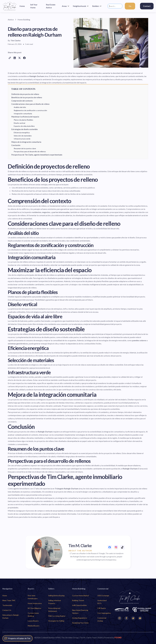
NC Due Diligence (34, 608)
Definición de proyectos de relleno (25, 94)
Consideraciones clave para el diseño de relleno (30, 104)
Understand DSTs (102, 602)
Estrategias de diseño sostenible (24, 129)
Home (5, 596)
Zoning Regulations (80, 618)
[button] (66, 6)
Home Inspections (35, 603)
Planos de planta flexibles (23, 120)
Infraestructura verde (22, 139)
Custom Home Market (81, 596)
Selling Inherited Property (55, 602)
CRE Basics (102, 608)
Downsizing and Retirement (54, 610)
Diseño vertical (19, 123)
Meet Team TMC (9, 600)
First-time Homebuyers (33, 597)
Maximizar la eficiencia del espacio (25, 117)
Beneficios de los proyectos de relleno (27, 97)
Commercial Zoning (102, 619)
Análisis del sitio (20, 107)
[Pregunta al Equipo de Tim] (18, 638)
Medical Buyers (34, 626)
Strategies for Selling (56, 621)
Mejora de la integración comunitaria (26, 142)
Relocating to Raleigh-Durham (11, 616)
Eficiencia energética (22, 133)
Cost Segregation (104, 613)
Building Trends (78, 600)
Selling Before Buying (56, 596)
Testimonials (7, 605)
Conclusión (16, 145)
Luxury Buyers (33, 621)
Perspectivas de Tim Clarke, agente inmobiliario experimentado (37, 155)
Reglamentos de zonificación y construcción (30, 110)
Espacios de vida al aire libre (24, 126)
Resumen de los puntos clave (25, 148)
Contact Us (7, 610)
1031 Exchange (103, 596)
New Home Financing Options (80, 612)
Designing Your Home (80, 623)
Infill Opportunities (79, 605)
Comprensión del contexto (22, 101)
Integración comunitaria (23, 114)
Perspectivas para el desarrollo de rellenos (30, 151)
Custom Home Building (33, 615)
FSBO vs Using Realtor (57, 616)
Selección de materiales (23, 136)
